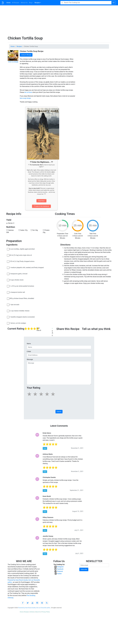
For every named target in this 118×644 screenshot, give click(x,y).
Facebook (60, 569)
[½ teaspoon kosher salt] (8, 292)
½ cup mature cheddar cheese (20, 311)
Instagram (60, 567)
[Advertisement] (61, 22)
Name (29, 344)
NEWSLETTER (94, 561)
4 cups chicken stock (17, 280)
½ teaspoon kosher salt (17, 292)
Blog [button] (31, 3)
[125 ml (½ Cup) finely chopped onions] (8, 262)
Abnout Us (24, 3)
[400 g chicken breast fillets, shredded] (8, 299)
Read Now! (41, 201)
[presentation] (41, 404)
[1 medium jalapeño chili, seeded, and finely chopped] (8, 268)
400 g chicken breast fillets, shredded (22, 298)
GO (114, 3)
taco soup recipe (25, 98)
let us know (28, 92)
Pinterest (60, 571)
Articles (32, 612)
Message (30, 359)
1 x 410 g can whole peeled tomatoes (22, 286)
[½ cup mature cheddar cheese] (8, 311)
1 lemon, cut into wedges (18, 323)
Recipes (37, 3)
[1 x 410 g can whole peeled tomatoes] (8, 286)
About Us (38, 612)
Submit (59, 412)
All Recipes (15, 2)
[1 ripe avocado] (8, 305)
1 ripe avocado (14, 305)
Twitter (60, 574)
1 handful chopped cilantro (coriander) (22, 317)
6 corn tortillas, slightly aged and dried (22, 249)
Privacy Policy (46, 612)
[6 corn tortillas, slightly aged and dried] (8, 249)
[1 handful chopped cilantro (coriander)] (8, 317)
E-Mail (29, 351)
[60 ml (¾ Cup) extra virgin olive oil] (8, 255)
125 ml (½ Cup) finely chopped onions (22, 261)
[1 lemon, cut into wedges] (8, 323)
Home (9, 2)
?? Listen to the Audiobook (41, 206)
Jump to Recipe (26, 55)
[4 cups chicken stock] (8, 280)
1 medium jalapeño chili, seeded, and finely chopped (27, 268)
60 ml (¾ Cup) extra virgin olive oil (21, 255)
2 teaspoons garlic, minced (18, 274)
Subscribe (84, 569)
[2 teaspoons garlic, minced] (8, 274)
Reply (45, 448)
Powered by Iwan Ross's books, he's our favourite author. (34, 608)
